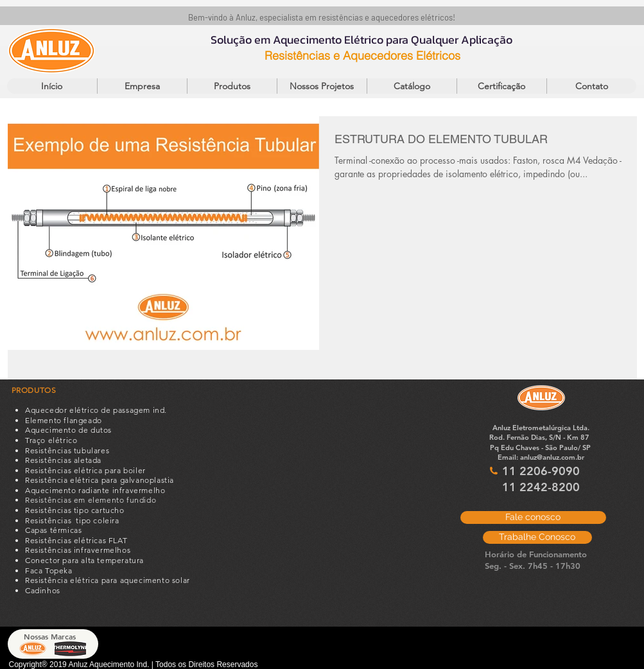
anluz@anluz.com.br (552, 457)
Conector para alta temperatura (84, 560)
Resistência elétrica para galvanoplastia (100, 480)
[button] (232, 86)
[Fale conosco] (533, 517)
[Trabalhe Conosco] (537, 537)
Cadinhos (43, 590)
